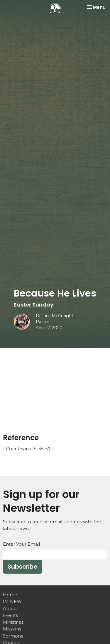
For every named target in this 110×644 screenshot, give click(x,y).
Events (10, 615)
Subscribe (23, 567)
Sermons (13, 636)
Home (10, 595)
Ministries (13, 622)
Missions (12, 629)
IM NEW (12, 601)
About (10, 609)
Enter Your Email (21, 544)
